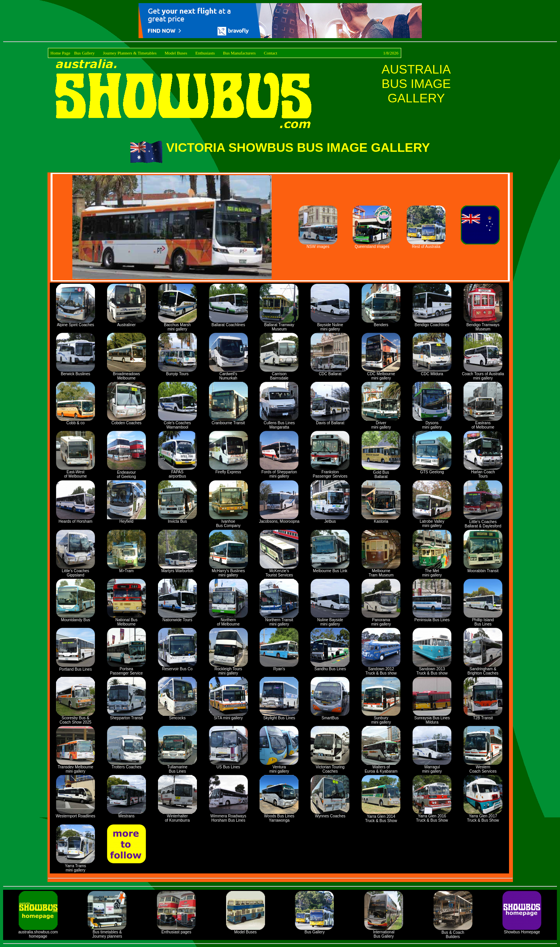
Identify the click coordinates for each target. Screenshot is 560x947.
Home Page (61, 53)
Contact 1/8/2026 (331, 53)
